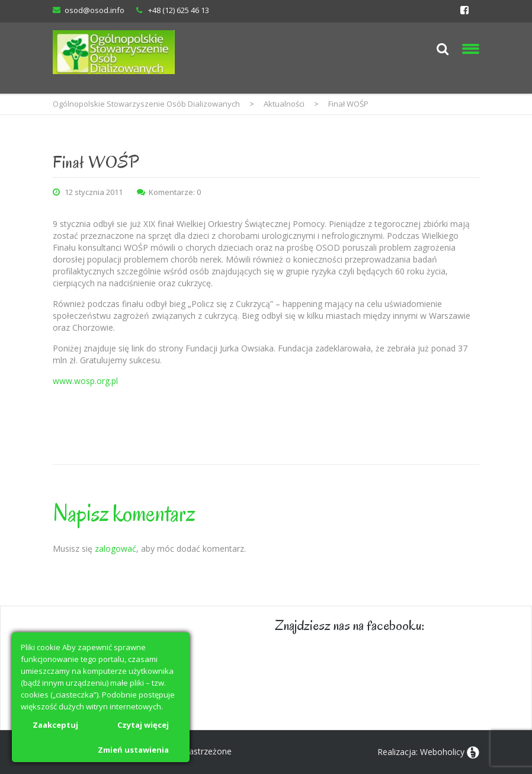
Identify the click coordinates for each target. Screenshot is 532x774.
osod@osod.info (94, 10)
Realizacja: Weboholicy (421, 752)
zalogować (116, 548)
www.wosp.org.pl (85, 381)
